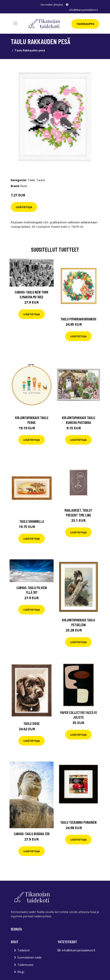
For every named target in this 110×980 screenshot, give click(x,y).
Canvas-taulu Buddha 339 (32, 834)
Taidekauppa (85, 24)
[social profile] (67, 5)
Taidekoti (24, 950)
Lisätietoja (24, 207)
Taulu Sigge (32, 723)
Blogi (21, 972)
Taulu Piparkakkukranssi (78, 319)
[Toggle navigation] (15, 23)
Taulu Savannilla (32, 521)
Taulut (41, 180)
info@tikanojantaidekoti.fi (84, 10)
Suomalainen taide (29, 957)
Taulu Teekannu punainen (78, 822)
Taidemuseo (25, 965)
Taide (31, 180)
